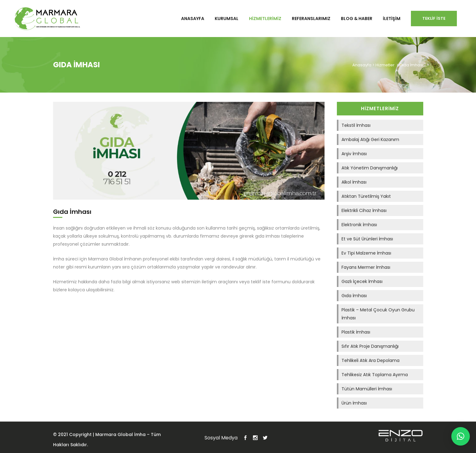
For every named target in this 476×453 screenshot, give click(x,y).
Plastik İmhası (356, 332)
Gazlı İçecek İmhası (362, 281)
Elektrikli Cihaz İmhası (364, 210)
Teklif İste (434, 18)
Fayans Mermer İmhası (366, 267)
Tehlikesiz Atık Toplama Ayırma (375, 375)
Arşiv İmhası (354, 154)
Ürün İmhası (354, 403)
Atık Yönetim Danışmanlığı (370, 168)
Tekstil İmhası (356, 125)
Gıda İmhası (354, 296)
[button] (461, 436)
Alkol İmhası (354, 182)
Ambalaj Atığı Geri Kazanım (370, 139)
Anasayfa (362, 65)
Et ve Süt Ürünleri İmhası (367, 239)
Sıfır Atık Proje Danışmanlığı (370, 346)
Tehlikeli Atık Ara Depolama (370, 360)
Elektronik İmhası (359, 225)
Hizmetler (385, 65)
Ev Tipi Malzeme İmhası (366, 253)
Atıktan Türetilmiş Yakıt (366, 196)
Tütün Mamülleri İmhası (367, 389)
